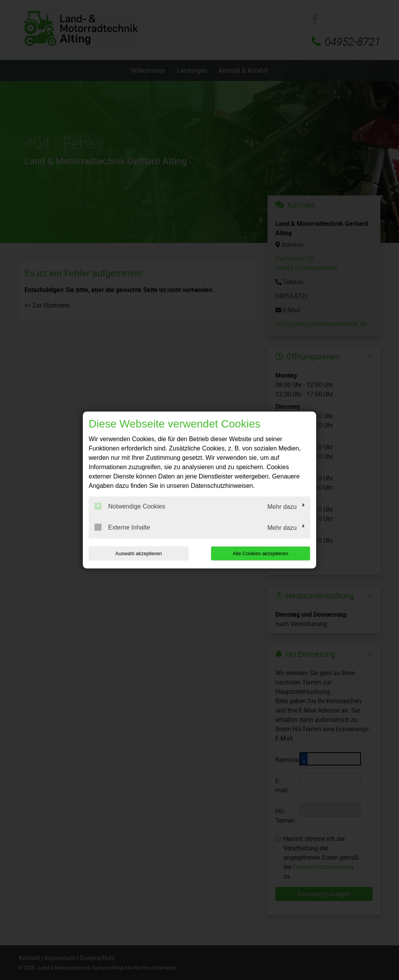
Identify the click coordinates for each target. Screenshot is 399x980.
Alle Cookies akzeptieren (260, 553)
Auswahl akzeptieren (138, 553)
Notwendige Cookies (130, 506)
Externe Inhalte (122, 527)
